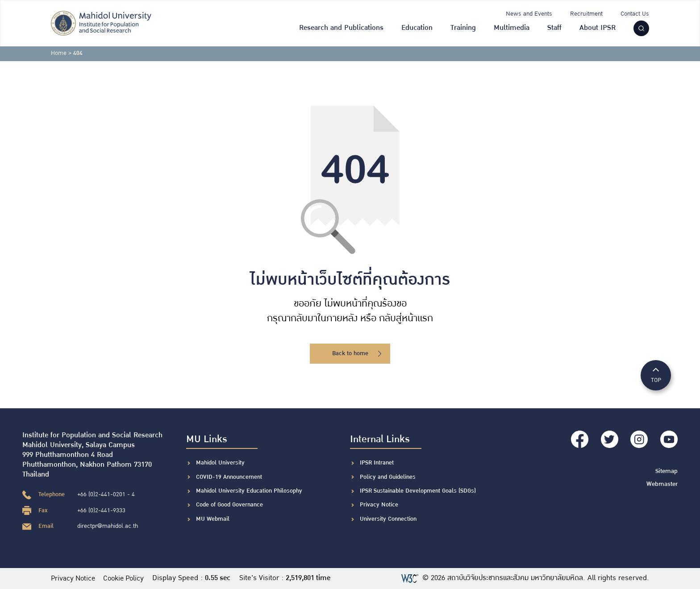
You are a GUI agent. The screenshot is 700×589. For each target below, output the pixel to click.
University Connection (388, 519)
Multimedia (512, 28)
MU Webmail (213, 519)
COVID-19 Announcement (230, 477)
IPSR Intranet (377, 463)
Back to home (357, 353)
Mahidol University (220, 463)
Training (463, 28)
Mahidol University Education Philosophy (249, 491)
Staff (554, 28)
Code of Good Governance (229, 505)
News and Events (529, 14)
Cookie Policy (129, 578)
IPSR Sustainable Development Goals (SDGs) (418, 491)
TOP (656, 375)
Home (59, 53)
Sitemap (667, 469)
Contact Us (635, 14)
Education (417, 28)
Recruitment (586, 14)
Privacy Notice (379, 505)
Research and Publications (341, 28)
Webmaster (663, 481)
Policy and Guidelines (388, 477)
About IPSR (598, 28)
